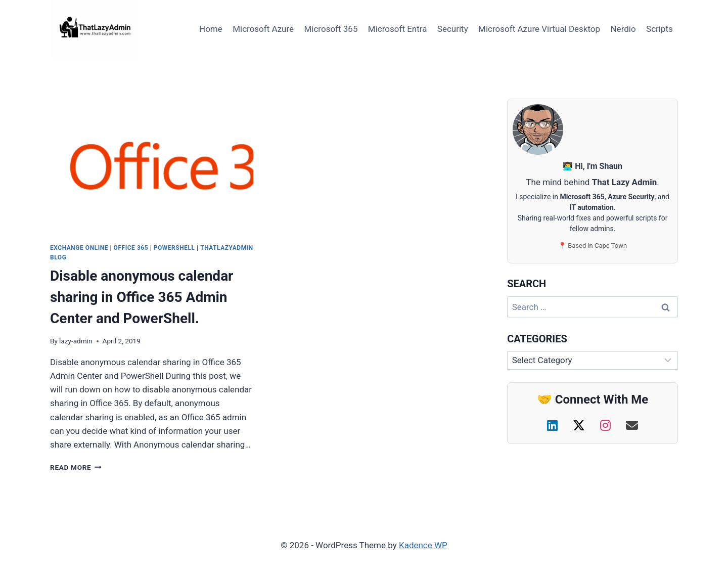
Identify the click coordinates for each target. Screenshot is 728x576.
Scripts (659, 29)
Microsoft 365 (331, 29)
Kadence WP (423, 545)
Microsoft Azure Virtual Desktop (539, 29)
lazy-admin (76, 341)
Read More (76, 467)
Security (453, 29)
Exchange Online (79, 248)
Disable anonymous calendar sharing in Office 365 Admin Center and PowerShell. (142, 297)
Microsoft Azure (263, 29)
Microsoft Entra (398, 29)
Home (211, 29)
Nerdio (623, 29)
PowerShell (174, 248)
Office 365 (131, 248)
